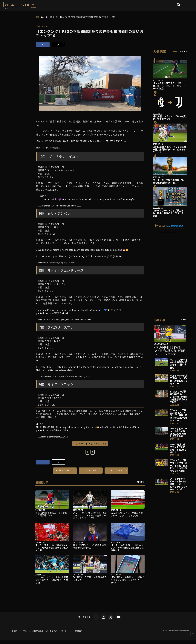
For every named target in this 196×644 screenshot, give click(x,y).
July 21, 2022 (84, 376)
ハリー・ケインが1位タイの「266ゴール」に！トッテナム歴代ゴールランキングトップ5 (90, 515)
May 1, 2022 (62, 437)
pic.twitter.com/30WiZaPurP (52, 313)
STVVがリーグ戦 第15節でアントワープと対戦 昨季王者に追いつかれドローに (179, 415)
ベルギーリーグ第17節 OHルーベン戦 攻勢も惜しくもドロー (179, 379)
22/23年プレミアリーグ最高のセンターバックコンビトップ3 (127, 514)
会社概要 (78, 631)
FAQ (25, 631)
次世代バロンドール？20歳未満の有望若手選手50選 (90, 546)
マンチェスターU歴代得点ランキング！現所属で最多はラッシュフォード (52, 548)
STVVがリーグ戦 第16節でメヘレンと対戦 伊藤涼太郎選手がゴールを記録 (179, 397)
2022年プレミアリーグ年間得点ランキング (90, 578)
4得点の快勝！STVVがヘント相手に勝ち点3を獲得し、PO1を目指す (170, 351)
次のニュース (116, 470)
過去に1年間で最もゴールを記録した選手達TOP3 (51, 514)
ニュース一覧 (91, 470)
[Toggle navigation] (189, 5)
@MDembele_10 (78, 256)
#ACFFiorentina (85, 199)
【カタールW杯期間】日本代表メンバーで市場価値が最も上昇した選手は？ (127, 548)
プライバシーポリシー (59, 631)
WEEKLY (176, 51)
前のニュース (65, 470)
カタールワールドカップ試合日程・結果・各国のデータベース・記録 (169, 213)
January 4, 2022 (74, 206)
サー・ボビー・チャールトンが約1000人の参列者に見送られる (179, 432)
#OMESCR (116, 310)
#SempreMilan (131, 427)
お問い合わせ (38, 631)
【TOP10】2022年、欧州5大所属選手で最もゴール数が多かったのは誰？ (52, 580)
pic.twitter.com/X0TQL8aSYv (106, 256)
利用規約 (13, 631)
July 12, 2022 (69, 262)
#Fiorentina (68, 199)
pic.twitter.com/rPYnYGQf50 (119, 199)
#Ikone (98, 199)
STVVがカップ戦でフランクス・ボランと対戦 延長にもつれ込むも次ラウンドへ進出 (179, 465)
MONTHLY (183, 51)
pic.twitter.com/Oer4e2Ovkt (59, 370)
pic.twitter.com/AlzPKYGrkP (52, 430)
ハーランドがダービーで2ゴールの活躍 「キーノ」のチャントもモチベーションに (179, 484)
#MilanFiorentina (108, 427)
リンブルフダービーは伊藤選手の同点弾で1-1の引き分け (179, 364)
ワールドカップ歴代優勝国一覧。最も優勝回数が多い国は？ (169, 181)
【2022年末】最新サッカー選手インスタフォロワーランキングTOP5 (128, 580)
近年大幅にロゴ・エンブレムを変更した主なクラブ (169, 118)
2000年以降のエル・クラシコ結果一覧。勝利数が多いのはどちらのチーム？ (169, 149)
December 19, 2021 (82, 319)
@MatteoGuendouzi (92, 310)
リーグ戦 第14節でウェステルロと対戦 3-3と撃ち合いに (179, 448)
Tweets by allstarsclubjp (165, 232)
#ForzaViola (51, 199)
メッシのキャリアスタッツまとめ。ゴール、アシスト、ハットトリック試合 (169, 86)
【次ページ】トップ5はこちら (90, 443)
